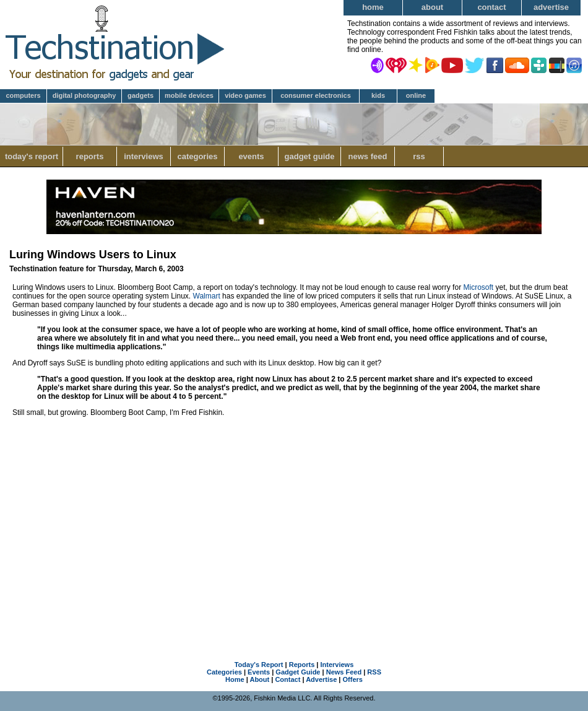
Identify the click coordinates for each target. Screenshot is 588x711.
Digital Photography (84, 95)
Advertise (551, 7)
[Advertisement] (294, 525)
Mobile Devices (189, 95)
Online (416, 95)
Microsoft (478, 287)
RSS (419, 156)
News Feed (368, 156)
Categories (197, 156)
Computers (23, 95)
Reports (90, 156)
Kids (378, 95)
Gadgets (141, 95)
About (432, 7)
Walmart (207, 296)
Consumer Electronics (316, 95)
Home (373, 7)
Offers (353, 679)
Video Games (245, 95)
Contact (491, 7)
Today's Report (32, 156)
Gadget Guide (310, 156)
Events (251, 156)
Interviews (144, 156)
